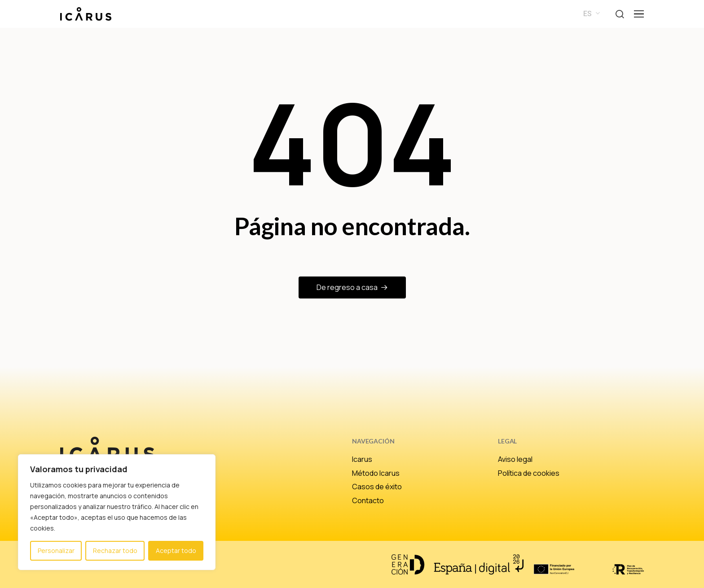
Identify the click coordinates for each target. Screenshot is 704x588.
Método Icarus (376, 473)
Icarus (362, 459)
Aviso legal (515, 459)
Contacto (368, 500)
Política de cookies (529, 473)
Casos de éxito (377, 487)
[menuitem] (590, 14)
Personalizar (56, 551)
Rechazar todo (115, 551)
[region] (117, 512)
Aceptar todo (176, 551)
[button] (620, 14)
